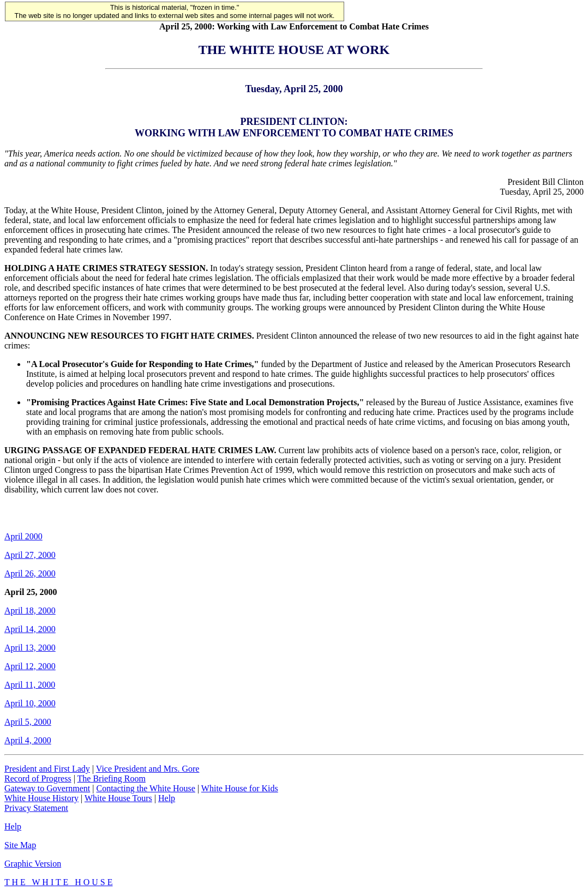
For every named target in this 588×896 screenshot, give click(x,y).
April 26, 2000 (30, 573)
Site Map (20, 845)
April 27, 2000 (30, 555)
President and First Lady (47, 769)
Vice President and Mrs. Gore (148, 769)
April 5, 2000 (28, 722)
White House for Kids (240, 788)
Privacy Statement (36, 808)
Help (167, 798)
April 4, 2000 (28, 740)
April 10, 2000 (30, 703)
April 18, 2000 (30, 611)
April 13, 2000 (30, 648)
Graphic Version (33, 864)
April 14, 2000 (30, 629)
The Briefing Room (112, 778)
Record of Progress (38, 778)
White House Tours (118, 798)
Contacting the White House (145, 788)
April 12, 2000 (30, 666)
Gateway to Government (47, 788)
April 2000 (23, 536)
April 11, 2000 (30, 685)
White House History (41, 798)
